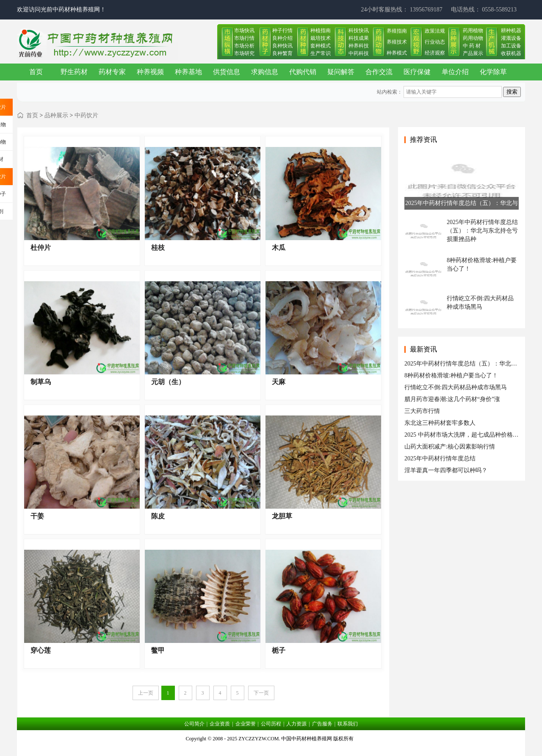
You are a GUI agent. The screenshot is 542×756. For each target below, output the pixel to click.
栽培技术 (321, 38)
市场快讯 (244, 30)
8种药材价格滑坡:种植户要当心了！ (451, 375)
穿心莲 (41, 650)
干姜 (37, 516)
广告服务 (322, 724)
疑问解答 (341, 72)
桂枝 (158, 248)
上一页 (146, 693)
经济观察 (435, 53)
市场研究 (244, 53)
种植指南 (321, 30)
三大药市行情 (422, 411)
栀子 (279, 650)
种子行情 (282, 30)
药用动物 (473, 38)
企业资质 (220, 724)
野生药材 (74, 72)
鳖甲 (158, 650)
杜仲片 (41, 248)
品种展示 (56, 115)
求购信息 (265, 72)
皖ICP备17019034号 (271, 749)
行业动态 (435, 42)
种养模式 (397, 53)
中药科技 (359, 53)
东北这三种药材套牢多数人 (440, 423)
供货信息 (227, 72)
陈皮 (158, 516)
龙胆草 (282, 516)
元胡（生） (168, 382)
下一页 (261, 693)
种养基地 (188, 72)
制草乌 (41, 382)
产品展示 (473, 53)
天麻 (279, 382)
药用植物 (473, 30)
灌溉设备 (511, 38)
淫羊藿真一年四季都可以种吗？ (446, 470)
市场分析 (244, 46)
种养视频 (150, 72)
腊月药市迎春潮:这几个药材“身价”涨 (452, 399)
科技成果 (359, 38)
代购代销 (303, 72)
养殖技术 (397, 42)
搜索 (512, 92)
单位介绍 (455, 72)
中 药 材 (472, 46)
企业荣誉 (246, 724)
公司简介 (194, 724)
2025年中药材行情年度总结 (440, 458)
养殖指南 (397, 31)
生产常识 (321, 53)
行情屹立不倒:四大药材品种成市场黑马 (456, 387)
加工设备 (511, 46)
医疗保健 (417, 72)
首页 (36, 72)
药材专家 (112, 72)
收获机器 (511, 53)
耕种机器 (511, 30)
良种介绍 (282, 38)
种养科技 (359, 46)
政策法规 (435, 31)
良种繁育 (282, 53)
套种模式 (321, 46)
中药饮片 (86, 115)
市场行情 (244, 38)
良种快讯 (282, 46)
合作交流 (379, 72)
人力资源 (296, 724)
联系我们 (348, 724)
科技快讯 (359, 30)
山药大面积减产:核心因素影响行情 (450, 447)
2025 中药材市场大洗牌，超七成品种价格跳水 (465, 435)
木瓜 (279, 248)
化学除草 (493, 72)
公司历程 (271, 724)
